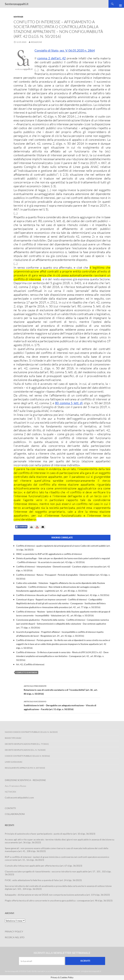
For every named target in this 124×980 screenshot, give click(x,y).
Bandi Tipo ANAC (13, 738)
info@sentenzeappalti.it (91, 971)
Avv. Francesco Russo (62, 971)
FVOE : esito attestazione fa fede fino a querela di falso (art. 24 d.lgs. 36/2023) (43, 880)
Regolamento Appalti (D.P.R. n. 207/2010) (25, 768)
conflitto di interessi (27, 672)
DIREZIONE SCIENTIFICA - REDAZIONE (25, 780)
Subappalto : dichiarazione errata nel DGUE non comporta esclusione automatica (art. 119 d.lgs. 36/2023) (57, 895)
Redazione (36, 42)
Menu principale (119, 4)
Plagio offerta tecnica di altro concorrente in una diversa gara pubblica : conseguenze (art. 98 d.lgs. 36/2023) (59, 900)
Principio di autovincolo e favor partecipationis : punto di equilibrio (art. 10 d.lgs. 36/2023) (50, 834)
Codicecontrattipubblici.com (19, 798)
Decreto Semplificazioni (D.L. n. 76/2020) (25, 750)
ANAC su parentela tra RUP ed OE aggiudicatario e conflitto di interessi (49, 554)
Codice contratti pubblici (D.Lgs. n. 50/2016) (27, 756)
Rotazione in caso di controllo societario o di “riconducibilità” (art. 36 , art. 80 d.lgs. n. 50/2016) (62, 690)
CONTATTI (10, 808)
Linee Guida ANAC (14, 762)
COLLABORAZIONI (15, 814)
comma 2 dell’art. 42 (52, 58)
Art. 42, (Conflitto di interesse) (30, 664)
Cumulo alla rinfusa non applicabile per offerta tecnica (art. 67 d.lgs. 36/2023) (44, 866)
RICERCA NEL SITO (15, 937)
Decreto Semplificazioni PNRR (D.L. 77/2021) (27, 744)
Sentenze (18, 17)
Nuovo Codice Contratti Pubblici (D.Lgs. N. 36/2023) (31, 732)
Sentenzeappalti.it (17, 4)
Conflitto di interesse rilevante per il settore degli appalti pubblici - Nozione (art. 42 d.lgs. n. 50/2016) (63, 595)
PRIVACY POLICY (14, 931)
